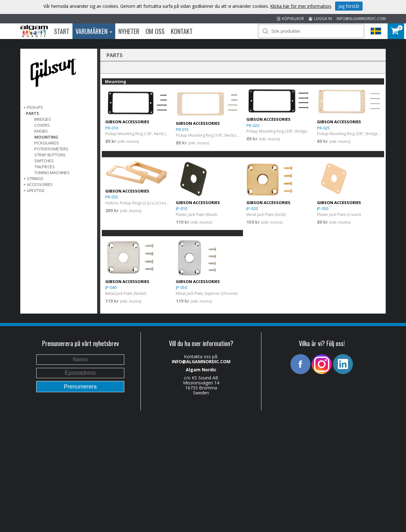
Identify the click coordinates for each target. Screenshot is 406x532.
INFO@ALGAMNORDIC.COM (361, 19)
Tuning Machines (52, 173)
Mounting (46, 137)
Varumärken (94, 31)
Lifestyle (36, 190)
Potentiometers (51, 149)
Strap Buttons (50, 155)
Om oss (155, 31)
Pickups (35, 107)
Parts (32, 113)
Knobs (41, 131)
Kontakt (182, 31)
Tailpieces (45, 167)
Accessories (40, 184)
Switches (44, 161)
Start (62, 31)
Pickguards (47, 143)
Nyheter (129, 31)
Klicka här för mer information (301, 6)
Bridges (43, 119)
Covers (42, 125)
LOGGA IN (320, 19)
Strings (35, 178)
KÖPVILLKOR (290, 19)
